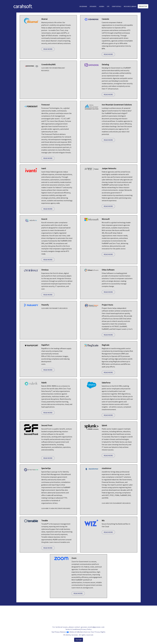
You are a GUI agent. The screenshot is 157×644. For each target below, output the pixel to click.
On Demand (83, 6)
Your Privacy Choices (60, 632)
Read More (48, 49)
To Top (79, 640)
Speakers (93, 6)
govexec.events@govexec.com (93, 627)
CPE (108, 6)
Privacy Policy (86, 629)
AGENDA (102, 6)
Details (55, 503)
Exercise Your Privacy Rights (95, 632)
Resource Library (130, 6)
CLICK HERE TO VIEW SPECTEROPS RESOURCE (56, 508)
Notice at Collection (76, 632)
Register (143, 6)
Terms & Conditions (73, 629)
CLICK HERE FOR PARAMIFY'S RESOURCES (54, 308)
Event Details (117, 6)
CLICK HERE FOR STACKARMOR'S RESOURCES (116, 503)
